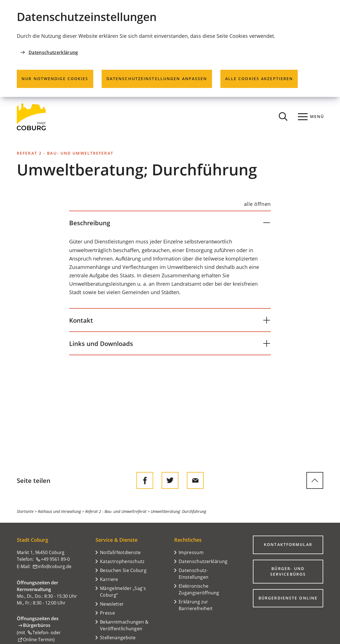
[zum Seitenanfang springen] (315, 480)
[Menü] (311, 117)
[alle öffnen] (257, 204)
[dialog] (170, 48)
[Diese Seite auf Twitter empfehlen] (170, 480)
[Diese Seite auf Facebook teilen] (145, 480)
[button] (170, 223)
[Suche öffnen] (283, 117)
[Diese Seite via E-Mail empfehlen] (195, 480)
